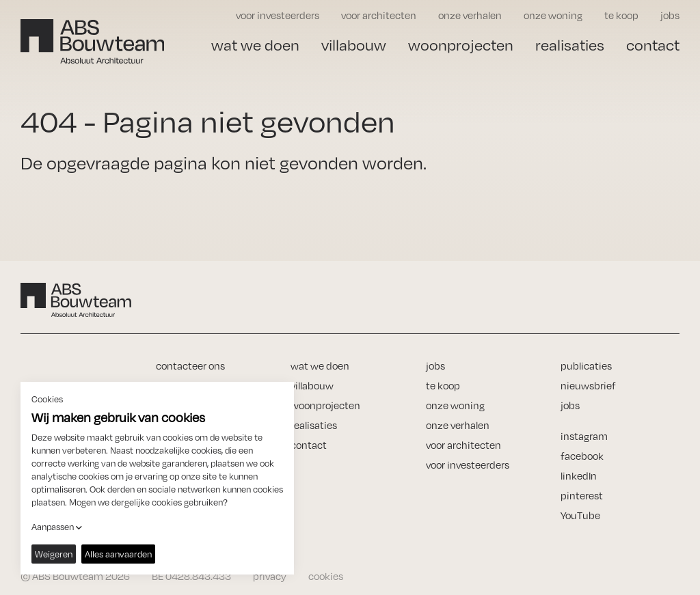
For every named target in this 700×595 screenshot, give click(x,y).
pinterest (582, 496)
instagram (584, 436)
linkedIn (579, 476)
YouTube (580, 515)
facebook (582, 456)
